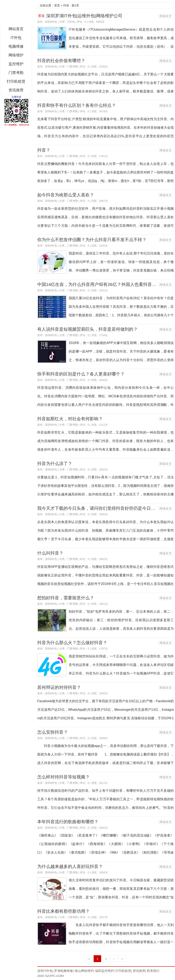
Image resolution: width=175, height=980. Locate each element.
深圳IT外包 (16, 13)
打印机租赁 (16, 81)
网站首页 (16, 29)
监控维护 (16, 64)
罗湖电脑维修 (63, 971)
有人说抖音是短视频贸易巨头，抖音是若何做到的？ (87, 329)
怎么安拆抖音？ (53, 732)
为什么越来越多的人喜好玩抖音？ (70, 866)
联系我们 (153, 971)
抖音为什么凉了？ (55, 463)
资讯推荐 (16, 90)
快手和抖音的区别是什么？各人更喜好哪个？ (81, 374)
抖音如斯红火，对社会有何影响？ (70, 419)
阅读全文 (166, 16)
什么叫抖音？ (50, 553)
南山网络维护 (84, 971)
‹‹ (89, 959)
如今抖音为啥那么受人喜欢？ (66, 195)
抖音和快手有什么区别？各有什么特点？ (77, 105)
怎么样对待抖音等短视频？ (63, 777)
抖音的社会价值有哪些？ (61, 60)
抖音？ (44, 150)
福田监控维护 (104, 971)
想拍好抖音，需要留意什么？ (66, 598)
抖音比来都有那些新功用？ (63, 911)
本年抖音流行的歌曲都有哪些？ (68, 822)
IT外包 (16, 38)
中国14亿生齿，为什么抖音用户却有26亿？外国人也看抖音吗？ (99, 284)
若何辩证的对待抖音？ (59, 687)
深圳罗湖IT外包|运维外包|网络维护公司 (84, 16)
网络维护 (16, 55)
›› (122, 959)
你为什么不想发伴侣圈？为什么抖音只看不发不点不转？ (92, 240)
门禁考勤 (16, 73)
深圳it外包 (51, 22)
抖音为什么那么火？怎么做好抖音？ (72, 643)
